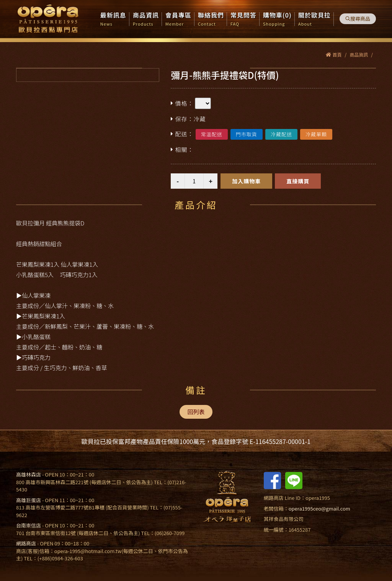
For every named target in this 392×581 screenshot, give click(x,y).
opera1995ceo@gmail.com (319, 508)
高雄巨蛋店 (29, 500)
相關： (182, 150)
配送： (182, 134)
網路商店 (26, 543)
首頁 (334, 55)
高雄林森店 (29, 474)
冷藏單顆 (316, 134)
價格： (182, 104)
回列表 (196, 412)
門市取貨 (247, 134)
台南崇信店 (29, 525)
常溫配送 (212, 134)
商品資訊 (359, 55)
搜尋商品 (358, 19)
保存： (188, 119)
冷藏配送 (281, 134)
